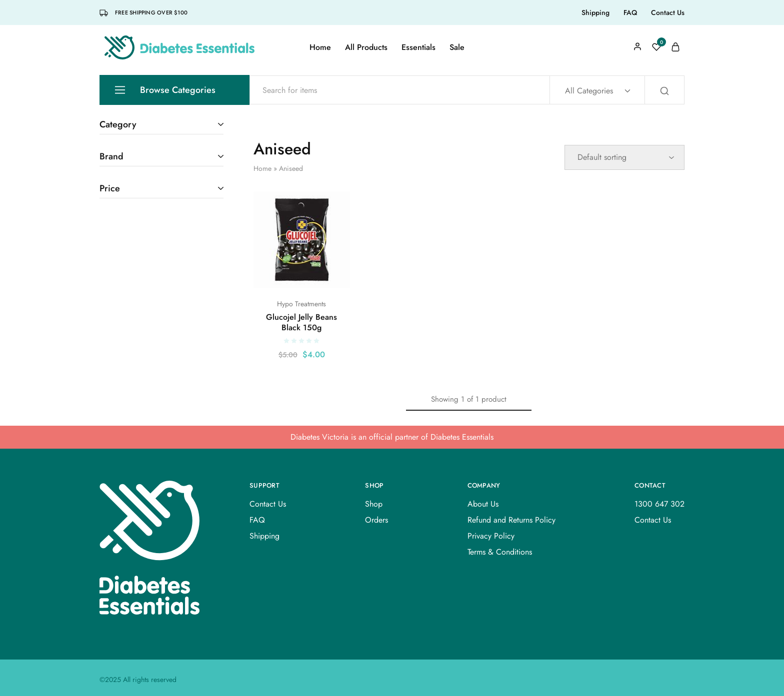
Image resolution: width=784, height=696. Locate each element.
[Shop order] (624, 157)
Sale (457, 47)
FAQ (630, 12)
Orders (376, 520)
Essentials (418, 47)
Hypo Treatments (301, 304)
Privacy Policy (491, 536)
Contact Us (668, 12)
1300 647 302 (659, 504)
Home (320, 47)
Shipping (595, 12)
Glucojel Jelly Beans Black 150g (301, 322)
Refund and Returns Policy (511, 520)
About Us (483, 504)
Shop (374, 504)
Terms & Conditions (500, 552)
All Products (366, 47)
